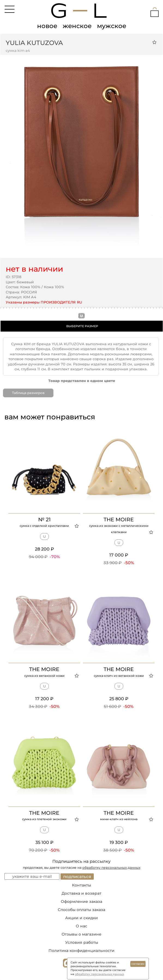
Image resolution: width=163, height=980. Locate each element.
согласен (138, 964)
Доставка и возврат (81, 893)
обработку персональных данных (111, 868)
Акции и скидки (81, 918)
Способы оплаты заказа (81, 910)
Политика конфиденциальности (81, 951)
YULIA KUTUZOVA (34, 43)
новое (47, 26)
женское (77, 26)
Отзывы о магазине (81, 934)
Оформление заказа (81, 901)
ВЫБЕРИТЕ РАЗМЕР (82, 326)
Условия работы (82, 942)
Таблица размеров (28, 393)
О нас (81, 926)
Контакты (81, 885)
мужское (112, 26)
